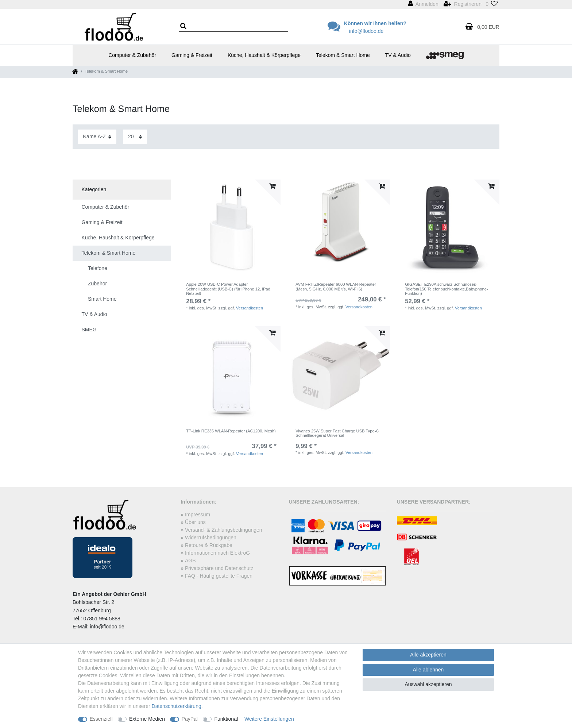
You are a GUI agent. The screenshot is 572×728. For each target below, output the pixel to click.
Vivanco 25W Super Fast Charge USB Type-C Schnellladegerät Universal (337, 433)
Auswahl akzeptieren (428, 684)
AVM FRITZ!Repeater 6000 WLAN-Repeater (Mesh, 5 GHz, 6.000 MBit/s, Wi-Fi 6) (336, 286)
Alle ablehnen (428, 670)
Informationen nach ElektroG (217, 553)
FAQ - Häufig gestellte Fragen (219, 576)
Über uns (195, 522)
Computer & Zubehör (132, 55)
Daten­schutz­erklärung (177, 706)
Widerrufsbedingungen (211, 538)
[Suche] (185, 26)
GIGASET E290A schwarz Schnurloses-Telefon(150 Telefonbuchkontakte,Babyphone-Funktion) (446, 289)
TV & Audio (398, 55)
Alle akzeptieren (428, 655)
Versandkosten (250, 308)
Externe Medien (147, 719)
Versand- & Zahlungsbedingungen (224, 530)
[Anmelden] (424, 4)
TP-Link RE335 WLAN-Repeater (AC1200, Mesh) (231, 431)
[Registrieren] (463, 4)
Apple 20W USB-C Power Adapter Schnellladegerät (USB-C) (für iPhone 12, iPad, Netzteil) (229, 289)
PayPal (190, 719)
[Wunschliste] (492, 4)
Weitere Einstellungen (269, 719)
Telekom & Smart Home (343, 55)
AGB (190, 561)
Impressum (198, 515)
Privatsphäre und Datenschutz (219, 568)
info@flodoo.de (366, 31)
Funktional (226, 719)
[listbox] (231, 229)
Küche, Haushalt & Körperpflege (264, 55)
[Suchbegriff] (233, 27)
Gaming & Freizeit (192, 55)
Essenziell (101, 719)
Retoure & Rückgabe (209, 545)
